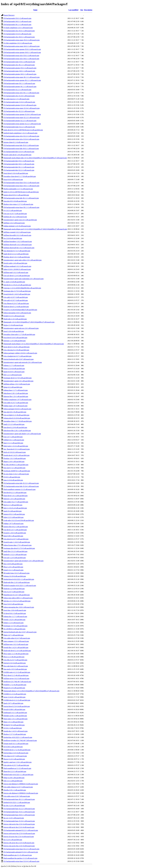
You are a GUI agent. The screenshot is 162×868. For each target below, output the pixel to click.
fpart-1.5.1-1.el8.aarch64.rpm (13, 443)
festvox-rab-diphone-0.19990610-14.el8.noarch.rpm (21, 793)
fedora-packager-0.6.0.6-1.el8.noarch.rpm (17, 409)
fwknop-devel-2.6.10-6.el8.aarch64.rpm (17, 418)
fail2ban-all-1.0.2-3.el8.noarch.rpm (15, 217)
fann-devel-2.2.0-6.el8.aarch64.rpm (15, 427)
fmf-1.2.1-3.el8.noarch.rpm (13, 375)
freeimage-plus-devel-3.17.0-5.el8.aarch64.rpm (19, 548)
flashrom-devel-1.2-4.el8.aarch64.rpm (16, 307)
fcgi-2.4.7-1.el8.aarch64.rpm (13, 437)
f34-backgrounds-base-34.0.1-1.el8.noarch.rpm (19, 815)
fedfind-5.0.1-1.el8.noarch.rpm (14, 440)
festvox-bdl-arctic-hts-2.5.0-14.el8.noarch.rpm (19, 827)
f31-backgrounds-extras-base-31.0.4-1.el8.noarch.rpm (21, 861)
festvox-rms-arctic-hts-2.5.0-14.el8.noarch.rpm (19, 846)
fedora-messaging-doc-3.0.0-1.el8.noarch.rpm (19, 607)
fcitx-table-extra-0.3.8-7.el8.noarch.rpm (17, 796)
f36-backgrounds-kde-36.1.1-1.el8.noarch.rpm (19, 167)
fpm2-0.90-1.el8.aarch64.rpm (13, 536)
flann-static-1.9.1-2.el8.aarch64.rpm (16, 719)
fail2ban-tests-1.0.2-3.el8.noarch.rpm (16, 644)
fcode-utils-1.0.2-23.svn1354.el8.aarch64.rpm (19, 520)
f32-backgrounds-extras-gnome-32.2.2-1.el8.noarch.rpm (22, 124)
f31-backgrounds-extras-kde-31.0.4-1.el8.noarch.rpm (21, 486)
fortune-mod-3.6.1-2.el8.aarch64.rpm (16, 744)
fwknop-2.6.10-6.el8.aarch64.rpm (15, 576)
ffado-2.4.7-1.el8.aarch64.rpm (14, 635)
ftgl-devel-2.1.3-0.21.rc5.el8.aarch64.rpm (17, 285)
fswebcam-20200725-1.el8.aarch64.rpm (17, 471)
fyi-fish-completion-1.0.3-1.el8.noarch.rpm (18, 43)
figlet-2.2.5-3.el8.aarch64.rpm (14, 517)
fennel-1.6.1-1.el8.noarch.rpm (13, 570)
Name (35, 10)
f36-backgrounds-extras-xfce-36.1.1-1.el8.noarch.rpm (21, 93)
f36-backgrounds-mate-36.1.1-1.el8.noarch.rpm (19, 83)
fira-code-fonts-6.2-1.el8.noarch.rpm (16, 666)
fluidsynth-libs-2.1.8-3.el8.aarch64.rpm (17, 582)
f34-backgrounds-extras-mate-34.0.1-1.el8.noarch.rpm (22, 46)
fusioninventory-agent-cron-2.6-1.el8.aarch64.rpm (20, 220)
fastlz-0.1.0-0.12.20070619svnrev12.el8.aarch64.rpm (21, 192)
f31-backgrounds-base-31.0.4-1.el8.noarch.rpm (19, 821)
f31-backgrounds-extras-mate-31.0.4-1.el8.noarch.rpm (22, 108)
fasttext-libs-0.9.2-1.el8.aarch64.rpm (16, 527)
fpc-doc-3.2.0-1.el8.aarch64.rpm (14, 806)
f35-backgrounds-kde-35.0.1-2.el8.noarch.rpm (19, 161)
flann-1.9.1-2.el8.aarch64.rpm (13, 722)
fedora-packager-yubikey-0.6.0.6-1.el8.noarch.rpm (20, 353)
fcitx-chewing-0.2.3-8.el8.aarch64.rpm (16, 350)
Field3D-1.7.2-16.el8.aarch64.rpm (15, 685)
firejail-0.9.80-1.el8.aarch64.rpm (14, 709)
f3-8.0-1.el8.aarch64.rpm (12, 477)
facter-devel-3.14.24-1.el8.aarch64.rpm (17, 347)
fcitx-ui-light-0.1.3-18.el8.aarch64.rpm (16, 415)
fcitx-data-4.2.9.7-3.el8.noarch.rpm (15, 756)
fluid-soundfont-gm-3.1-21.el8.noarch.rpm (18, 855)
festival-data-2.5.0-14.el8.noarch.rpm (16, 753)
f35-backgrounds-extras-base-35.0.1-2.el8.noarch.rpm (21, 183)
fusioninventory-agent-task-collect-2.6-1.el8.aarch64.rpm (23, 260)
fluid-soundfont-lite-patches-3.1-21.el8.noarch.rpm (20, 858)
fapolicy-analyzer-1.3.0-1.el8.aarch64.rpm (18, 762)
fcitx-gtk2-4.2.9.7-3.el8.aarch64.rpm (16, 297)
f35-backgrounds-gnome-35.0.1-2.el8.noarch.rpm (20, 68)
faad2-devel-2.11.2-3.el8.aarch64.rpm (16, 254)
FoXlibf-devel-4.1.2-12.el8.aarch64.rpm (17, 700)
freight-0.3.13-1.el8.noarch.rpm (14, 316)
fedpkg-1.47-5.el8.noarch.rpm (14, 524)
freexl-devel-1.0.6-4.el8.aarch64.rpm (16, 173)
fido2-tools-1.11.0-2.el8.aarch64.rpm (16, 446)
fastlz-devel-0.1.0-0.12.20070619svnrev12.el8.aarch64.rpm (23, 130)
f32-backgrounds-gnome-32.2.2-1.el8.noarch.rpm (20, 121)
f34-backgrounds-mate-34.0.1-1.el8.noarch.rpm (19, 71)
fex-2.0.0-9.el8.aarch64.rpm (13, 238)
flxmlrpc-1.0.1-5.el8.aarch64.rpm (15, 458)
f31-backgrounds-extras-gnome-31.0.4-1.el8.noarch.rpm (22, 114)
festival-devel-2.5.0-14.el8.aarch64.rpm (17, 706)
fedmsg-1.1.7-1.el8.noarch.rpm (14, 365)
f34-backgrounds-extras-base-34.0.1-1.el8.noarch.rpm (21, 186)
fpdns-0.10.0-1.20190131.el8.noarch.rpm (17, 269)
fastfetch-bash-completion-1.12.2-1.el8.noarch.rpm (21, 133)
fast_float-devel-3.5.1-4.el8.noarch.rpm (17, 449)
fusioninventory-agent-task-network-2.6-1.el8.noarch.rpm (23, 362)
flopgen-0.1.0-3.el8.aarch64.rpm (14, 688)
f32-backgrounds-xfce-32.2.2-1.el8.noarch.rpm (19, 111)
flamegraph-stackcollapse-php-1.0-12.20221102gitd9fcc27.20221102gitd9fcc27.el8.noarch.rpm (35, 158)
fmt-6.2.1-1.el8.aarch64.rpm (13, 505)
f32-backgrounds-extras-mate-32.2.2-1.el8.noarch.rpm (22, 118)
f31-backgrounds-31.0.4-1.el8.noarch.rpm (17, 34)
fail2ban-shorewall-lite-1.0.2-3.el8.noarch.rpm (19, 248)
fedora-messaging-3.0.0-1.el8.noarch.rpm (17, 313)
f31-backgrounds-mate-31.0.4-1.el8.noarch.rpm (19, 102)
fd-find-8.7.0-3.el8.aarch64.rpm (14, 725)
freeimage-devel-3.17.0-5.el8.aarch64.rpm (18, 378)
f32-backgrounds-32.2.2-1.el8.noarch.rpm (17, 90)
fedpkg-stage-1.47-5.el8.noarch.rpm (15, 406)
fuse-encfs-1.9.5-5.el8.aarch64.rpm (15, 669)
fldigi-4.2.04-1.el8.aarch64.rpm (14, 778)
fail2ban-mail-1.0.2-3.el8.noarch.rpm (16, 272)
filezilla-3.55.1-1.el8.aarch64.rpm (15, 790)
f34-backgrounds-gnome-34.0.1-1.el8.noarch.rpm (20, 74)
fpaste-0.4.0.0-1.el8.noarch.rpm (14, 372)
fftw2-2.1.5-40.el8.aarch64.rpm (14, 657)
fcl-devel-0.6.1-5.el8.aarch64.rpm (15, 613)
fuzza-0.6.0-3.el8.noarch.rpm (13, 179)
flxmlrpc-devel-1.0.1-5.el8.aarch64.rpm (17, 257)
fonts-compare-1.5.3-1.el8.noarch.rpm (16, 641)
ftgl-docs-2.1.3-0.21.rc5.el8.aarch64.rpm (17, 601)
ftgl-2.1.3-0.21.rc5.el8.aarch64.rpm (15, 508)
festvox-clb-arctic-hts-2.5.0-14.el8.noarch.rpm (19, 843)
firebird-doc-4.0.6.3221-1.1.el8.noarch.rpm (18, 737)
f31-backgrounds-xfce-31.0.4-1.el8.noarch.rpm (19, 96)
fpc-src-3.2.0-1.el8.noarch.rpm (14, 818)
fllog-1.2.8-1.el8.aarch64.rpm (13, 567)
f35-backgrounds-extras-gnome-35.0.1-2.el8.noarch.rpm (22, 49)
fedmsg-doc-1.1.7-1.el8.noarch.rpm (15, 616)
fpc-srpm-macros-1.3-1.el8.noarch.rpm (16, 99)
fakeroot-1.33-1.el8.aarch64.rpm (14, 499)
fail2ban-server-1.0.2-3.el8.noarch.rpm (16, 678)
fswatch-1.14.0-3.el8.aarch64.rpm (15, 533)
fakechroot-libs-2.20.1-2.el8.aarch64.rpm (17, 431)
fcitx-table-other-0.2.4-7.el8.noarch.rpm (17, 638)
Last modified (73, 10)
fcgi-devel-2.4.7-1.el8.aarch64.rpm (15, 530)
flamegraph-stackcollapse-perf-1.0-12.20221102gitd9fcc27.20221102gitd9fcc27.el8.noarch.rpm (35, 229)
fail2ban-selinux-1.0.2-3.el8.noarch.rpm (17, 384)
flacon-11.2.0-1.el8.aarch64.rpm (14, 759)
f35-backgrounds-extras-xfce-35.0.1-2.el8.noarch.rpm (21, 56)
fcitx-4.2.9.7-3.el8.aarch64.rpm (14, 592)
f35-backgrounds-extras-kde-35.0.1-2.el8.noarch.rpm (21, 145)
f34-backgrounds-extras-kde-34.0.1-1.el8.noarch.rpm (21, 149)
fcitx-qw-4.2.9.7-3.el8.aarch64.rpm (15, 214)
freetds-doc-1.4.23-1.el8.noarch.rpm (16, 731)
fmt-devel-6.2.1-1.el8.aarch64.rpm (15, 493)
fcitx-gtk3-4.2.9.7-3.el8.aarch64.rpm (16, 300)
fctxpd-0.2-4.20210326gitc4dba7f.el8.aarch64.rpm (20, 310)
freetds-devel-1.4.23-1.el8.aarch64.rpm (17, 455)
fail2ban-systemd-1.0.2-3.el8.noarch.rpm (17, 232)
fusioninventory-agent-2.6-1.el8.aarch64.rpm (18, 381)
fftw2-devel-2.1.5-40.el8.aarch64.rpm (16, 675)
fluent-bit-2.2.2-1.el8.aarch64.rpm (15, 771)
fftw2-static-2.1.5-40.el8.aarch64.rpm (16, 654)
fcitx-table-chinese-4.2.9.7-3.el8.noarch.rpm (18, 787)
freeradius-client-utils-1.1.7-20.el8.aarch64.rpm (19, 334)
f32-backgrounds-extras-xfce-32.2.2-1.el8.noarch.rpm (21, 136)
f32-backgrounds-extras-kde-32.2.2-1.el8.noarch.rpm (21, 483)
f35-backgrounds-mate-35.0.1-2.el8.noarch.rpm (19, 62)
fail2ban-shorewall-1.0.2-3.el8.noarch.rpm (18, 245)
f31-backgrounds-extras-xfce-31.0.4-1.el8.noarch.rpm (21, 139)
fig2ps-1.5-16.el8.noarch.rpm (13, 325)
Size (82, 10)
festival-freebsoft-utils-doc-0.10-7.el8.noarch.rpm (20, 632)
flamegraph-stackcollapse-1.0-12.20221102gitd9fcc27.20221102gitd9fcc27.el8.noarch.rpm (34, 344)
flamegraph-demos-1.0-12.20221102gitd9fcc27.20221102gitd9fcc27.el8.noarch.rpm (31, 691)
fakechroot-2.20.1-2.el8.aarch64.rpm (16, 393)
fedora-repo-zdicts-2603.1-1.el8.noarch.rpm (18, 598)
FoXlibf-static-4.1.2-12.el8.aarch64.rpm (17, 672)
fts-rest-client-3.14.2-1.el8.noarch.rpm (16, 474)
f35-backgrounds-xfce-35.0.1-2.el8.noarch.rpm (19, 31)
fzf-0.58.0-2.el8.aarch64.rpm (13, 747)
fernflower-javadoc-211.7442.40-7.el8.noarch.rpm (20, 740)
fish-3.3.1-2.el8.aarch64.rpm (13, 781)
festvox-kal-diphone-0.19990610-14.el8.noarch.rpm (21, 784)
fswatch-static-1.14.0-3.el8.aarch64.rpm (17, 542)
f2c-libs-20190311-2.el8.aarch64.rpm (16, 465)
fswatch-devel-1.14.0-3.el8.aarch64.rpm (17, 294)
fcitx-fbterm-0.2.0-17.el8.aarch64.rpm (16, 303)
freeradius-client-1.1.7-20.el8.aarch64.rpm (18, 421)
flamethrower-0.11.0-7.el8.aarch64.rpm (17, 595)
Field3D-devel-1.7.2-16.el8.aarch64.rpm (17, 750)
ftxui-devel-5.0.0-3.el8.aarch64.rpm (15, 338)
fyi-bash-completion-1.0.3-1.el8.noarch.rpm (18, 28)
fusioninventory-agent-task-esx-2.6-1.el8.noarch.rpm (21, 328)
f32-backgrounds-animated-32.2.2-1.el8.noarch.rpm (21, 830)
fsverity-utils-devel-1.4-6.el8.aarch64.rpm (17, 155)
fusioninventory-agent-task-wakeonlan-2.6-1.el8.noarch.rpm (24, 279)
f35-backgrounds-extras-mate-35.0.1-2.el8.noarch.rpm (22, 40)
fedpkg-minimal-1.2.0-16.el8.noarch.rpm (17, 226)
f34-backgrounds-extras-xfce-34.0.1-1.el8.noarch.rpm (21, 59)
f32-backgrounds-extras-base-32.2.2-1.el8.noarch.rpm (21, 849)
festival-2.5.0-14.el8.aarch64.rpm (15, 663)
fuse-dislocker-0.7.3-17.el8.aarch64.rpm (17, 251)
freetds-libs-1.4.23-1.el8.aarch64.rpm (16, 647)
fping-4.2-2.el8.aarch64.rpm (13, 387)
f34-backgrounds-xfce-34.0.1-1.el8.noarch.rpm (19, 37)
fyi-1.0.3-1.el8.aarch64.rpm (13, 210)
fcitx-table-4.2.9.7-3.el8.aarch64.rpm (16, 403)
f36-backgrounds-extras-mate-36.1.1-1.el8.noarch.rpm (22, 77)
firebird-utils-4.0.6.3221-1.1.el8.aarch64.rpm (18, 775)
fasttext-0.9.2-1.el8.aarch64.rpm (14, 514)
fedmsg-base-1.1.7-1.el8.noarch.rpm (16, 390)
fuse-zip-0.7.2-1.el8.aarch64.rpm (14, 468)
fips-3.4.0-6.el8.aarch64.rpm (13, 564)
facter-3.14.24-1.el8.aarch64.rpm (15, 697)
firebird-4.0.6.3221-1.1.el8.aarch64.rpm (17, 802)
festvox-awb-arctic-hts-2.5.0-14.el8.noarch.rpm (19, 833)
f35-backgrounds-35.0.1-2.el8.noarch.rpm (17, 18)
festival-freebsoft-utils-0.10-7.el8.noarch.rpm (19, 359)
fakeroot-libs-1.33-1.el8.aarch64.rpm (16, 396)
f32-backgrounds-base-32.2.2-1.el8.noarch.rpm (19, 809)
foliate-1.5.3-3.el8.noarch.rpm (14, 623)
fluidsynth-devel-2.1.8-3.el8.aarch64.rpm (17, 651)
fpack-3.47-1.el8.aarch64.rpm (13, 703)
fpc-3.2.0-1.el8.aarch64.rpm (13, 840)
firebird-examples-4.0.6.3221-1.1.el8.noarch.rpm (20, 586)
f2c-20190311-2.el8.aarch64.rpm (14, 629)
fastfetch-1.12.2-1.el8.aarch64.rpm (15, 555)
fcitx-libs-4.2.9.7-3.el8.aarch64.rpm (15, 660)
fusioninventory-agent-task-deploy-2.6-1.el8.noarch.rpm (22, 434)
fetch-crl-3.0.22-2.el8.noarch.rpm (15, 452)
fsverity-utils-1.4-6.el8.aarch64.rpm (15, 263)
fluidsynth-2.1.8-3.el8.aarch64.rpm (15, 319)
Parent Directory (9, 15)
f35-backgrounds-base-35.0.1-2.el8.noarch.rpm (19, 812)
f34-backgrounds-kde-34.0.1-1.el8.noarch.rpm (19, 164)
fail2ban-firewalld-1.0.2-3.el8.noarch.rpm (17, 235)
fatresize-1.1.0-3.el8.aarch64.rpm (15, 341)
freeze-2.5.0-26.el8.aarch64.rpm (14, 369)
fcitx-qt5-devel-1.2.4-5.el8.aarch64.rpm (17, 276)
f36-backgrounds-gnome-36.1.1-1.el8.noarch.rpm (20, 87)
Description (88, 10)
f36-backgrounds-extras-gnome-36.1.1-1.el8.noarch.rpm (22, 80)
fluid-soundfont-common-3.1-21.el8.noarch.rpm (20, 489)
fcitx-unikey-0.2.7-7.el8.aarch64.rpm (16, 502)
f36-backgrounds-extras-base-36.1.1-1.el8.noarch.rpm (21, 207)
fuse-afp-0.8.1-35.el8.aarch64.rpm (15, 412)
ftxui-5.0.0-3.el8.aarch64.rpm (13, 604)
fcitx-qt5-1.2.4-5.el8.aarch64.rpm (15, 558)
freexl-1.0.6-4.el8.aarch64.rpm (14, 331)
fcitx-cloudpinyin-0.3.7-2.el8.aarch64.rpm (18, 356)
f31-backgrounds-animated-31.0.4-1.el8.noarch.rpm (21, 852)
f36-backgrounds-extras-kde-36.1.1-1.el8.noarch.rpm (21, 198)
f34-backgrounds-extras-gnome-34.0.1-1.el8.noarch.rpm (22, 52)
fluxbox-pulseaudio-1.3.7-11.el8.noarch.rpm (18, 189)
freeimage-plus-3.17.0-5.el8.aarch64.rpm (17, 291)
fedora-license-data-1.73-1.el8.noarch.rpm (18, 545)
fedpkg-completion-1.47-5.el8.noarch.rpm (18, 400)
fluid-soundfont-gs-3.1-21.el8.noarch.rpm (17, 768)
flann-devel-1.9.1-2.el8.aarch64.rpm (16, 496)
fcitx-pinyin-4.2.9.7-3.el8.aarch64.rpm (16, 765)
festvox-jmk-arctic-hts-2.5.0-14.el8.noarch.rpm (19, 824)
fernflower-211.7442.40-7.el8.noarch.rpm (17, 682)
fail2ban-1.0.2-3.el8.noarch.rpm (14, 223)
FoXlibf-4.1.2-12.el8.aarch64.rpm (15, 694)
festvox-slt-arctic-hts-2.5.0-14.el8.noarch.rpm (19, 837)
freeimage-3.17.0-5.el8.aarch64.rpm (16, 626)
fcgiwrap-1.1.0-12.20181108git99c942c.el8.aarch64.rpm (22, 288)
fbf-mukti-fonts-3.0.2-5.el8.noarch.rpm (17, 573)
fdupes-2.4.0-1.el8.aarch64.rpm (14, 462)
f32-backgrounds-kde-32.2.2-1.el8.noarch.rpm (19, 170)
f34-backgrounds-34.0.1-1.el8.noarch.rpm (17, 21)
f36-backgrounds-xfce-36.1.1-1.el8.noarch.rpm (19, 65)
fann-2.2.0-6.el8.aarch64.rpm (13, 480)
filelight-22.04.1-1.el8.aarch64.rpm (15, 716)
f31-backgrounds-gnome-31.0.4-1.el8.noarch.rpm (20, 105)
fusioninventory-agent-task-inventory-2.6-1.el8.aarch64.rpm (24, 561)
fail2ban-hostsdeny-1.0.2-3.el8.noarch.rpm (18, 241)
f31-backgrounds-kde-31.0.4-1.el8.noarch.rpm (19, 152)
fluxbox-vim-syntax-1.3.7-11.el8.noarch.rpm (18, 204)
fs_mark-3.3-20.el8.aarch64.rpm (14, 282)
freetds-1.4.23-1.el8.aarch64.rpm (14, 620)
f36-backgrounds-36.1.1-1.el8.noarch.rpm (17, 25)
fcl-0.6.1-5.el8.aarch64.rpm (13, 728)
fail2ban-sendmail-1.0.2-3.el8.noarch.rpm (17, 266)
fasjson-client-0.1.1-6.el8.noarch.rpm (16, 142)
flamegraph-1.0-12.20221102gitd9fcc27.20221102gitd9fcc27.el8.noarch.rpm (29, 322)
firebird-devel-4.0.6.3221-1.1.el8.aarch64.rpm (19, 579)
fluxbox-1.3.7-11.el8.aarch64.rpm (15, 734)
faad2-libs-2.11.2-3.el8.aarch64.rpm (15, 551)
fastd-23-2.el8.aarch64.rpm (13, 511)
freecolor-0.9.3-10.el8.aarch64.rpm (15, 201)
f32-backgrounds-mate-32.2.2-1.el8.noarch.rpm (19, 127)
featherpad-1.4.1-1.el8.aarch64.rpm (15, 713)
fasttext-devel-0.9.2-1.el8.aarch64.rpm (16, 195)
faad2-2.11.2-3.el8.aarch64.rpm (14, 424)
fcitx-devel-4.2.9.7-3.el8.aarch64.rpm (16, 539)
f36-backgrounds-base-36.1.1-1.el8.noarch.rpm (19, 799)
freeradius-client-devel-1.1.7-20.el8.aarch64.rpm (20, 176)
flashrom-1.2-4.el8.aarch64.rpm (14, 589)
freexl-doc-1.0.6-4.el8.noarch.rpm (15, 610)
